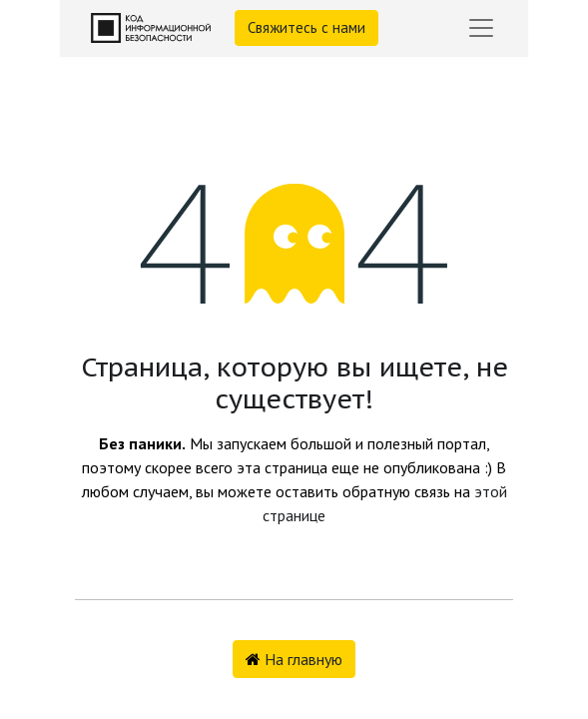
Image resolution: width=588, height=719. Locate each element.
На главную (294, 659)
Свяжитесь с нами (306, 27)
